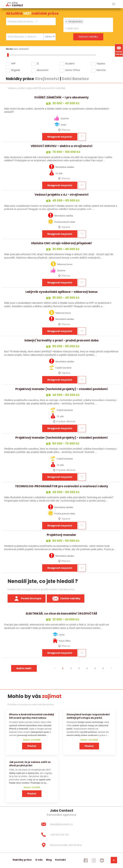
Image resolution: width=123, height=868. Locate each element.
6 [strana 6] (103, 668)
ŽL (38, 64)
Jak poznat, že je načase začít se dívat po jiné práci (30, 764)
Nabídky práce (22, 860)
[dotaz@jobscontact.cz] (61, 824)
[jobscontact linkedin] (102, 860)
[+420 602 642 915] (61, 835)
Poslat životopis (27, 599)
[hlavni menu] (114, 4)
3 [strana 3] (79, 668)
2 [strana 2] (71, 668)
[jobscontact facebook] (86, 860)
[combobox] (31, 21)
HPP (13, 64)
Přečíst (32, 746)
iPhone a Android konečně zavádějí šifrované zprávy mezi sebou (32, 716)
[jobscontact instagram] (94, 860)
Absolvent (43, 70)
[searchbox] (29, 22)
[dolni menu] (114, 860)
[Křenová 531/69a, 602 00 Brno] (61, 845)
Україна (101, 64)
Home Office (73, 70)
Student (70, 64)
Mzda (9, 49)
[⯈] (111, 668)
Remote (101, 70)
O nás (39, 860)
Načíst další (24, 668)
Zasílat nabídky (119, 50)
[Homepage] (14, 4)
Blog (49, 860)
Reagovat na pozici (60, 137)
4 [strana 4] (87, 668)
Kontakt (60, 860)
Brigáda (16, 70)
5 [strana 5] (95, 668)
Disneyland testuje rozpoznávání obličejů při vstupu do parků (88, 716)
